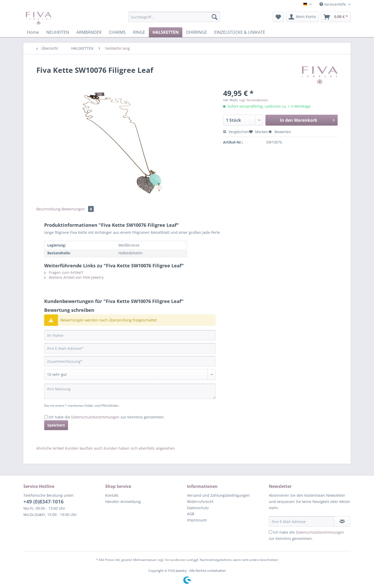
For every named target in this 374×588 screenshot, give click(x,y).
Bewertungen (78, 209)
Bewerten (280, 132)
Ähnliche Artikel (50, 448)
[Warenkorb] (336, 17)
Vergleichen (236, 132)
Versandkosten (176, 560)
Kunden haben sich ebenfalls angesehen (139, 448)
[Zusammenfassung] (130, 361)
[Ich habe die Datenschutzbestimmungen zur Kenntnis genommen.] (46, 417)
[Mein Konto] (302, 17)
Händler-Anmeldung (123, 502)
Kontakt (112, 495)
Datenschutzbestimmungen (95, 417)
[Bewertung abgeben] (130, 374)
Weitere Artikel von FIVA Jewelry (74, 277)
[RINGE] (139, 32)
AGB (191, 514)
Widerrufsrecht (200, 502)
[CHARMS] (117, 32)
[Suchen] (215, 17)
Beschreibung (48, 209)
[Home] (33, 32)
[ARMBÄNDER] (89, 32)
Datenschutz (198, 508)
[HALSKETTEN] (166, 32)
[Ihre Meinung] (130, 391)
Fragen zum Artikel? (64, 272)
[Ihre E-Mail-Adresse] (130, 348)
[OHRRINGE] (196, 32)
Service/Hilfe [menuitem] (333, 4)
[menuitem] (174, 19)
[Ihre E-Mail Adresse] (302, 521)
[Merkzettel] (278, 17)
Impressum (197, 520)
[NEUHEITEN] (58, 32)
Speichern (56, 425)
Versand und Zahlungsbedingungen (218, 495)
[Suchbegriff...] (174, 17)
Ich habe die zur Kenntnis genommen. (107, 417)
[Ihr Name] (130, 335)
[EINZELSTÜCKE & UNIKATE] (240, 32)
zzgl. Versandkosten (254, 100)
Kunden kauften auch (84, 448)
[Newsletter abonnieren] (342, 521)
